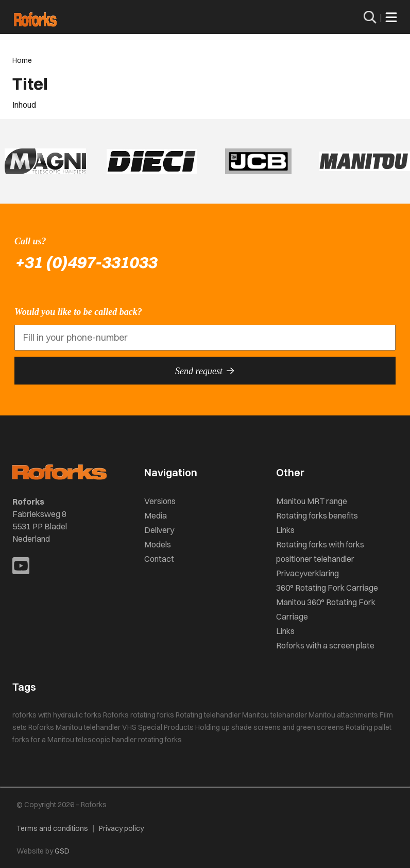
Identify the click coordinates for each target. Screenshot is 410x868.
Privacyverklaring (307, 573)
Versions (160, 501)
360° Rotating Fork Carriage (327, 588)
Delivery (159, 530)
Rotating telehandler (208, 715)
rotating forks (152, 715)
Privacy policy (121, 828)
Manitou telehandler (275, 715)
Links (285, 530)
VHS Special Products (158, 727)
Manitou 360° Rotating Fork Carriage (326, 609)
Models (158, 544)
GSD (62, 851)
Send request (205, 371)
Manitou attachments (343, 715)
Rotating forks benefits (317, 515)
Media (156, 515)
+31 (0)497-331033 (86, 262)
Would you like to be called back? (78, 312)
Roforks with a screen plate (325, 645)
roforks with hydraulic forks (57, 715)
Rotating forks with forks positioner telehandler (320, 552)
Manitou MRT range (312, 501)
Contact (159, 559)
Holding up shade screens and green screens (270, 727)
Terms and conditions (52, 828)
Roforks (116, 715)
